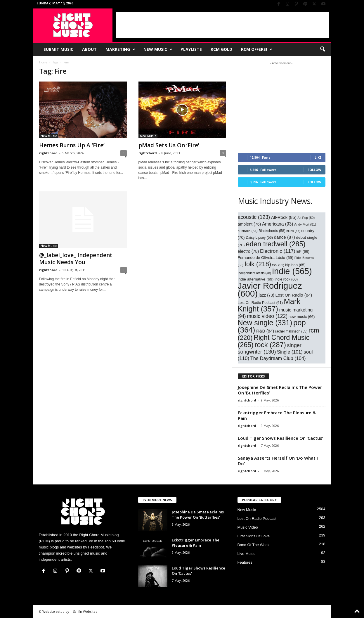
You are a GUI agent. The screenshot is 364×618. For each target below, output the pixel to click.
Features (245, 562)
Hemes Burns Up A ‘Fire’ (72, 145)
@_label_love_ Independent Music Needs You (76, 259)
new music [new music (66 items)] (302, 317)
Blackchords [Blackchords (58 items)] (272, 231)
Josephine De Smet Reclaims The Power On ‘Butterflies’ (280, 390)
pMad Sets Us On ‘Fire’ (169, 145)
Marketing (120, 49)
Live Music (246, 554)
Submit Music (58, 49)
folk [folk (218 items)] (258, 264)
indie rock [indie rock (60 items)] (286, 279)
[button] (323, 49)
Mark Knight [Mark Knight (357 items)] (269, 305)
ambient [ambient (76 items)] (249, 224)
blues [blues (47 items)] (293, 231)
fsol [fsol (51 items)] (278, 265)
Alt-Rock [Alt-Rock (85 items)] (284, 217)
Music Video (248, 527)
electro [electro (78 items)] (248, 251)
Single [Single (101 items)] (290, 352)
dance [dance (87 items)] (285, 237)
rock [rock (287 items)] (270, 345)
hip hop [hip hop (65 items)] (295, 265)
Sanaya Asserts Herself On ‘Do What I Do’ (278, 461)
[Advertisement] (222, 25)
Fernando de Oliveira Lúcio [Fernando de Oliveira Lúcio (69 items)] (266, 258)
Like (318, 157)
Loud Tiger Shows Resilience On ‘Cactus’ (280, 438)
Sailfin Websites (85, 611)
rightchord (48, 153)
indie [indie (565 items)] (292, 271)
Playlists (191, 49)
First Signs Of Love (254, 536)
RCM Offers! (257, 49)
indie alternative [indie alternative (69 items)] (256, 279)
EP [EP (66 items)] (303, 251)
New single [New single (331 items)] (265, 323)
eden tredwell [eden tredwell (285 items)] (276, 244)
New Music (158, 49)
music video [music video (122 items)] (267, 316)
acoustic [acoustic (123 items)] (254, 217)
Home (43, 62)
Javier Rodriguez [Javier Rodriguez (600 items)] (270, 290)
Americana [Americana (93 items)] (278, 224)
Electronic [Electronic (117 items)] (278, 251)
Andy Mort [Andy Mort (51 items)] (305, 224)
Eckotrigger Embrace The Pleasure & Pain (277, 415)
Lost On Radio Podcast (257, 519)
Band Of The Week (254, 545)
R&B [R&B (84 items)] (265, 331)
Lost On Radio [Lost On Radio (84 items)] (294, 295)
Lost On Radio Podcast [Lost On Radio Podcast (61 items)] (260, 303)
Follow (314, 170)
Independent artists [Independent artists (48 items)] (254, 273)
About (89, 49)
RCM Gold (221, 49)
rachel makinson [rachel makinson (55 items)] (291, 331)
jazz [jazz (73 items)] (267, 295)
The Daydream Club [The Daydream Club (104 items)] (278, 358)
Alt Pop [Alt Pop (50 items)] (306, 218)
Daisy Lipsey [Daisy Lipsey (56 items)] (259, 238)
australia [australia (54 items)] (248, 231)
